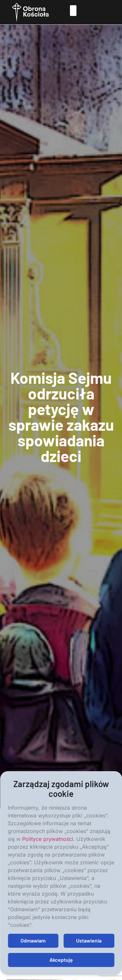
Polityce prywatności (48, 839)
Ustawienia (89, 940)
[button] (73, 11)
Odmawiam (33, 940)
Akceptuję (61, 960)
